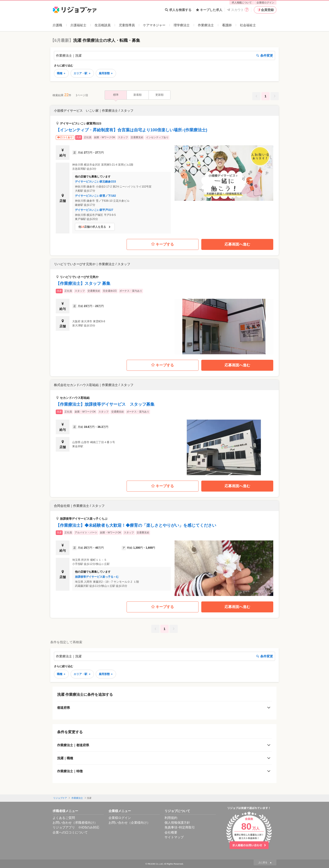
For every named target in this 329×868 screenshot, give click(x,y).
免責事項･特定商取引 (180, 827)
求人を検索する (178, 10)
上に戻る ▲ (265, 862)
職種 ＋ (61, 73)
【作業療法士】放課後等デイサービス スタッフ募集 (105, 404)
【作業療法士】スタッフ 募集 (83, 283)
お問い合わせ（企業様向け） (129, 823)
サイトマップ (174, 837)
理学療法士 (182, 25)
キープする (163, 244)
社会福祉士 (248, 25)
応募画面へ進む (237, 244)
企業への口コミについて (70, 832)
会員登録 (265, 10)
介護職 (57, 25)
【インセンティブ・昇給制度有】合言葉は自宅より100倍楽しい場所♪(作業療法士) (131, 130)
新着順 (138, 95)
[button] (164, 169)
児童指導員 (127, 25)
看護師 (227, 25)
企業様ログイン (265, 3)
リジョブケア (60, 798)
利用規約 (171, 818)
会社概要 (171, 832)
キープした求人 (209, 10)
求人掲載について (242, 3)
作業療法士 (206, 25)
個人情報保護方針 (177, 823)
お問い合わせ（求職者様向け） (75, 823)
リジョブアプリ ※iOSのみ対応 (76, 827)
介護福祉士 (78, 25)
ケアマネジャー (154, 25)
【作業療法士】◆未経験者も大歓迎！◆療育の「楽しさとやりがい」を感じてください (136, 525)
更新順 (159, 95)
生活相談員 (103, 25)
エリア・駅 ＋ (82, 73)
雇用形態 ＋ (106, 73)
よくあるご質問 (64, 818)
